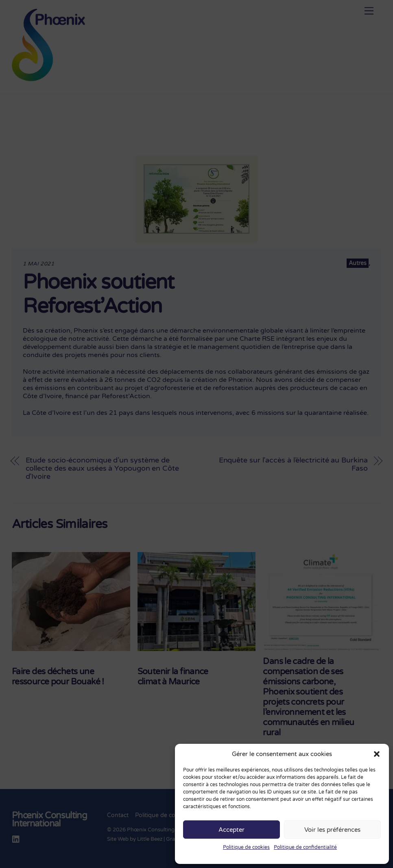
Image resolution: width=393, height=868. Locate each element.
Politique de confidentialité (305, 847)
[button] (377, 754)
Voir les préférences (332, 830)
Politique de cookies (246, 847)
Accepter (231, 830)
